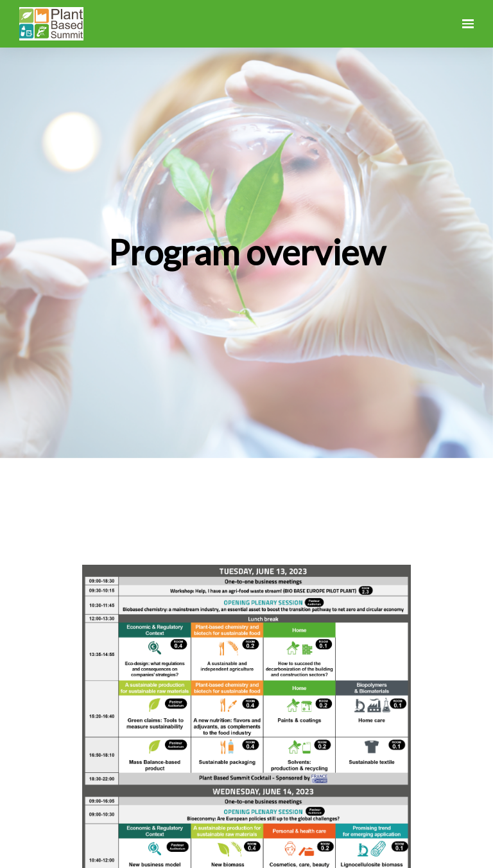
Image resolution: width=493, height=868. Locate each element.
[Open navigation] (468, 24)
